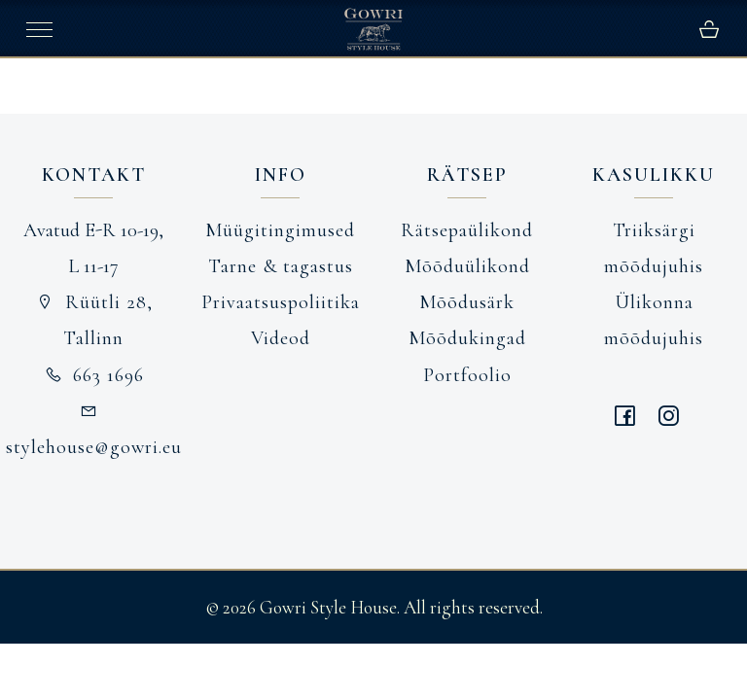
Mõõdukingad (467, 338)
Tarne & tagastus (281, 266)
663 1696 (94, 375)
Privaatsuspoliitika (281, 302)
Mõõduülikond (467, 266)
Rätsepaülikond (467, 230)
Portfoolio (467, 375)
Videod (281, 338)
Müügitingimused (280, 230)
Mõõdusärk (467, 302)
